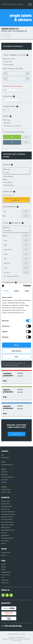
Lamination (8, 231)
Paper (6, 180)
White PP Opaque (9, 185)
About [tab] (27, 291)
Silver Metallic (8, 182)
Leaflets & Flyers (6, 501)
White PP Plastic (9, 177)
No (5, 216)
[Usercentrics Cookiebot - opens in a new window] (23, 286)
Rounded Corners (11, 106)
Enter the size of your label (13, 69)
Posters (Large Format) (7, 538)
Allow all (16, 345)
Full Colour (7, 120)
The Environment (6, 553)
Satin (6, 240)
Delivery (3, 570)
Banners (3, 543)
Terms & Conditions (16, 641)
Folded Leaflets (5, 504)
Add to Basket (6, 35)
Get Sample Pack (16, 434)
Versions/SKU (8, 96)
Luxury (7, 172)
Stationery (4, 533)
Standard (8, 169)
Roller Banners (5, 541)
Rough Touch (8, 250)
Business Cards (5, 509)
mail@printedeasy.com (7, 465)
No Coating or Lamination (12, 276)
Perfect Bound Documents (8, 514)
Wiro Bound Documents (7, 517)
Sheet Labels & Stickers (8, 522)
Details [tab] (17, 291)
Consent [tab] (6, 291)
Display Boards (5, 535)
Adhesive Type (9, 192)
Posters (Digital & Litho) (7, 530)
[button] (27, 55)
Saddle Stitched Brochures (8, 512)
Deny (16, 357)
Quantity (6, 86)
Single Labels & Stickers (8, 525)
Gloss (6, 236)
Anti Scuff (7, 273)
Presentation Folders (7, 506)
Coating (7, 228)
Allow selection (16, 351)
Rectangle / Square (10, 59)
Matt (5, 245)
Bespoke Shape (9, 65)
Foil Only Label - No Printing (12, 126)
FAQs (3, 578)
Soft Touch (7, 263)
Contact (3, 564)
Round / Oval (8, 62)
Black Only (7, 123)
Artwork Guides (5, 575)
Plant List (4, 555)
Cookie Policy (5, 583)
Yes (5, 211)
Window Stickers (6, 528)
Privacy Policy (5, 580)
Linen (6, 268)
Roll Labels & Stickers (7, 520)
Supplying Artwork (6, 572)
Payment (4, 567)
